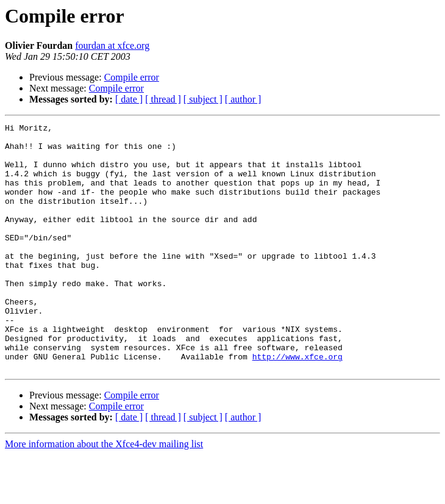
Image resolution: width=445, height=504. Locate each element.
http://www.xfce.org (297, 404)
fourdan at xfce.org (112, 45)
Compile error (132, 77)
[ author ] (243, 99)
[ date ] (129, 99)
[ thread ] (163, 99)
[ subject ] (203, 99)
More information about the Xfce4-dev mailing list (104, 493)
